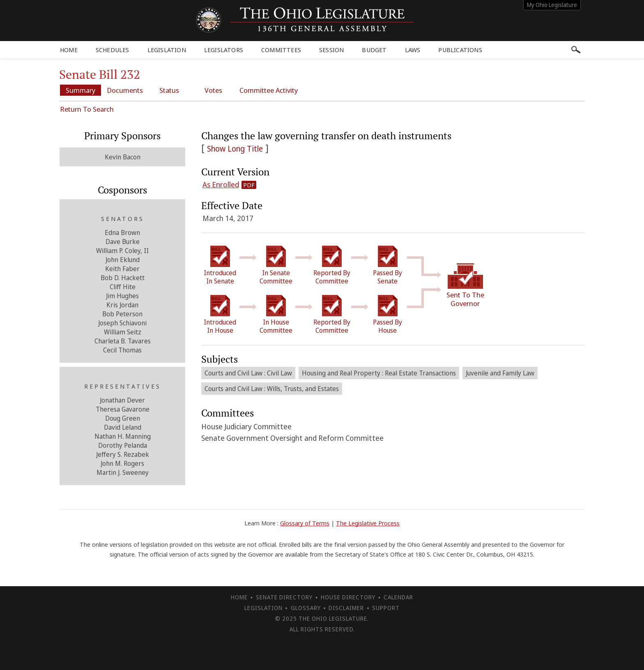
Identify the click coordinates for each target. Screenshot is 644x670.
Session (331, 50)
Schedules (113, 50)
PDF (249, 185)
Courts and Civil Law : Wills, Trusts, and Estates (272, 389)
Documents (125, 90)
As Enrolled (221, 184)
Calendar (398, 597)
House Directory (348, 597)
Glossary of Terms (305, 523)
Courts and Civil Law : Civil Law (248, 373)
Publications (460, 50)
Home (69, 50)
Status (169, 90)
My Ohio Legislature (552, 5)
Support (386, 608)
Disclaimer (346, 608)
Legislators (224, 50)
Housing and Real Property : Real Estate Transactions (379, 373)
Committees (281, 50)
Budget (374, 50)
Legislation (167, 50)
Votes (213, 90)
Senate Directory (284, 597)
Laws (413, 50)
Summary (80, 90)
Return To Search (87, 109)
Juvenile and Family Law (500, 373)
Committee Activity (269, 90)
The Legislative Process (368, 523)
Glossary (306, 608)
